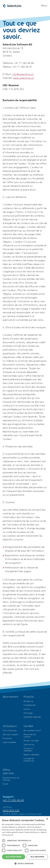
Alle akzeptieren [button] (14, 857)
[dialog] (25, 842)
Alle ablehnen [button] (37, 857)
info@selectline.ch (23, 74)
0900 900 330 (11, 811)
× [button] (47, 819)
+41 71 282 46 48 (13, 800)
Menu (44, 6)
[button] (25, 864)
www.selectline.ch (24, 78)
